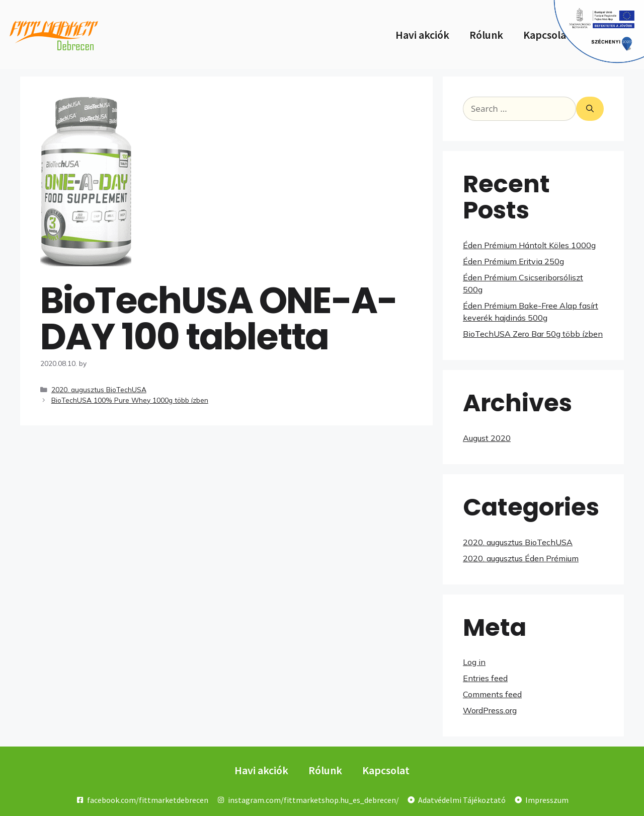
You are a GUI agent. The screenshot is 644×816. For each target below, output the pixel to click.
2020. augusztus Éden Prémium (521, 558)
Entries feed (485, 678)
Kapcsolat (547, 35)
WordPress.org (490, 710)
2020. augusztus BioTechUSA (99, 389)
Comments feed (492, 694)
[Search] (590, 109)
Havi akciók (422, 35)
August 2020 (487, 438)
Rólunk (486, 35)
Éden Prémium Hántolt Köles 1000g (529, 245)
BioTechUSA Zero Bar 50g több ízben (533, 334)
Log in (474, 662)
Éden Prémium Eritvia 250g (513, 261)
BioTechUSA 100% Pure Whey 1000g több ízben (130, 400)
